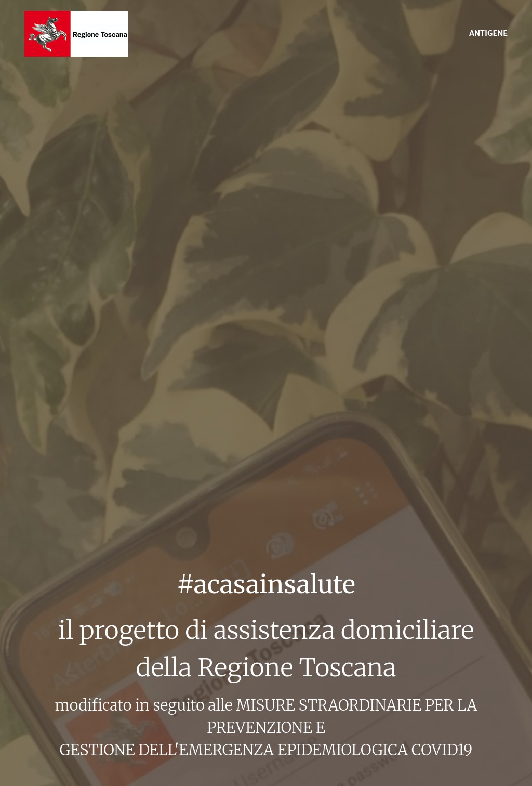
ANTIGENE (488, 33)
